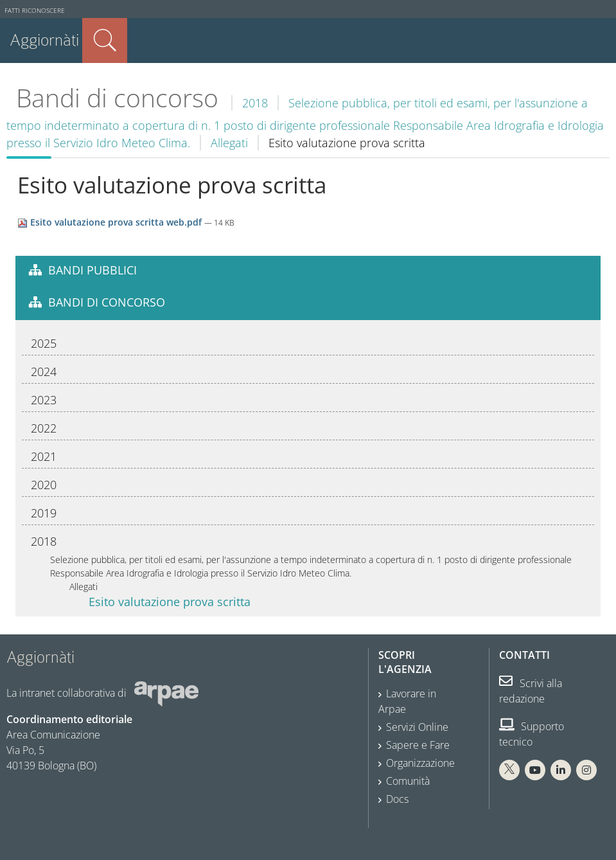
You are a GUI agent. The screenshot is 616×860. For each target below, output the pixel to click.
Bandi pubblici (92, 270)
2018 (255, 103)
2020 (44, 485)
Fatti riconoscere (35, 11)
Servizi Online (417, 727)
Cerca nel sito (105, 40)
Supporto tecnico (532, 734)
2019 (44, 513)
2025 (44, 343)
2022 (44, 428)
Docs (397, 799)
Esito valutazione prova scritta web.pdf (111, 222)
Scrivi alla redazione (531, 691)
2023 (44, 400)
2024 (44, 372)
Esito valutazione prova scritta (170, 602)
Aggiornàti (44, 40)
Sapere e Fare (418, 745)
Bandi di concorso (117, 98)
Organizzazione (420, 763)
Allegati (229, 143)
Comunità (408, 781)
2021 (44, 456)
